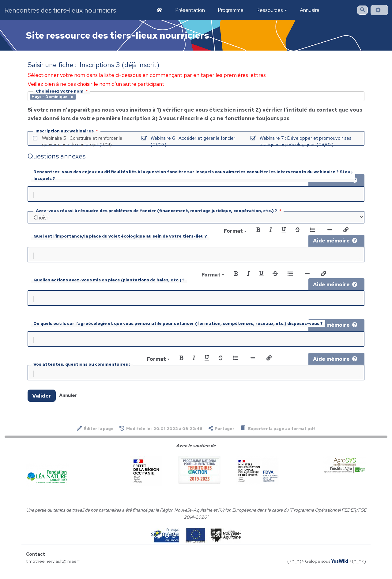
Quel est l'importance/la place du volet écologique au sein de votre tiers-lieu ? (120, 237)
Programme (231, 10)
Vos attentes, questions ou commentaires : (82, 369)
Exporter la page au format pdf (278, 434)
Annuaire (310, 10)
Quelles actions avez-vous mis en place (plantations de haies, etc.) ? (109, 282)
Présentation (190, 10)
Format (235, 232)
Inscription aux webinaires (67, 131)
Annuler (68, 401)
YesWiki (340, 567)
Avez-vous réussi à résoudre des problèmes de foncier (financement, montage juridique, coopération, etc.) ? (159, 212)
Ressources (272, 10)
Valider (42, 402)
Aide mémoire (335, 242)
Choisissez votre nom (62, 91)
